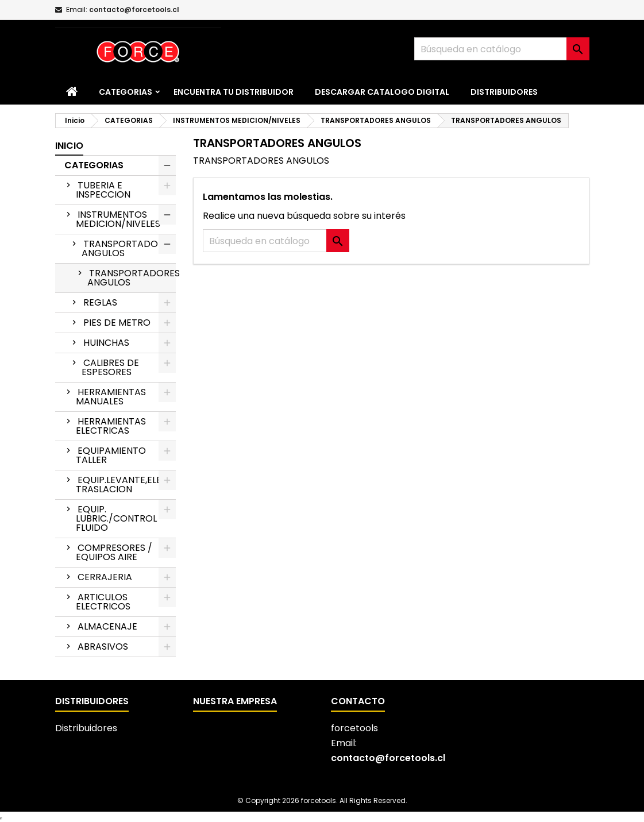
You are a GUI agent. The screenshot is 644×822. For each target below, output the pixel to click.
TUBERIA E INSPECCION (103, 190)
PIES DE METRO (117, 323)
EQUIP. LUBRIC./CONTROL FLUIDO (116, 518)
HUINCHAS (106, 343)
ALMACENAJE (107, 626)
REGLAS (100, 302)
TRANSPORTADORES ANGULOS (128, 248)
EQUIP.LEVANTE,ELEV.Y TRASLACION (125, 485)
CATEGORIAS (126, 92)
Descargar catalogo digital (382, 92)
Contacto (358, 701)
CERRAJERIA (105, 577)
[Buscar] (502, 49)
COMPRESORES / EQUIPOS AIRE (114, 552)
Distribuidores (504, 92)
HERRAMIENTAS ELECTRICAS (111, 426)
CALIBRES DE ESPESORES (110, 367)
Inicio (69, 146)
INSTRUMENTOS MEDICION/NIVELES (118, 219)
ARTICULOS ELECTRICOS (103, 602)
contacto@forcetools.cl (134, 9)
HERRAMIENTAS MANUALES (111, 397)
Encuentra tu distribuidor (234, 92)
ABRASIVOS (103, 647)
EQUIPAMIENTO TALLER (111, 455)
